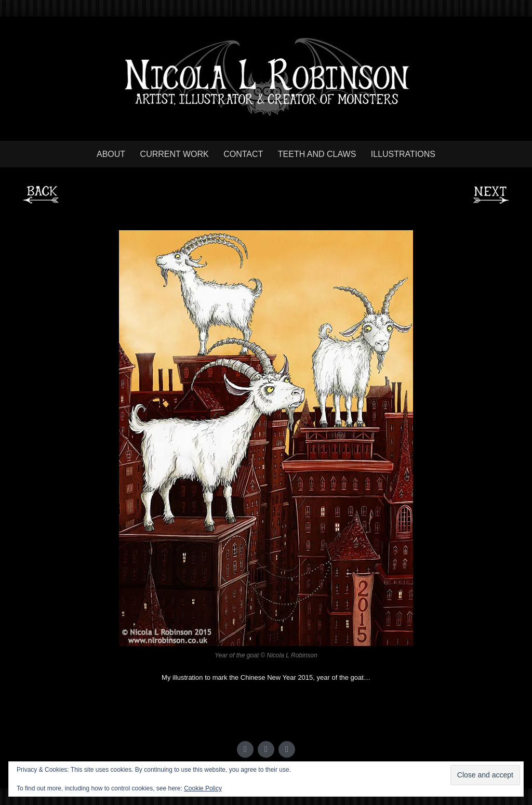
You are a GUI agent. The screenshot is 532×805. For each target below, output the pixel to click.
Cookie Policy (203, 788)
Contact (243, 154)
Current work (175, 154)
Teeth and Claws (317, 154)
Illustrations (403, 154)
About (111, 154)
